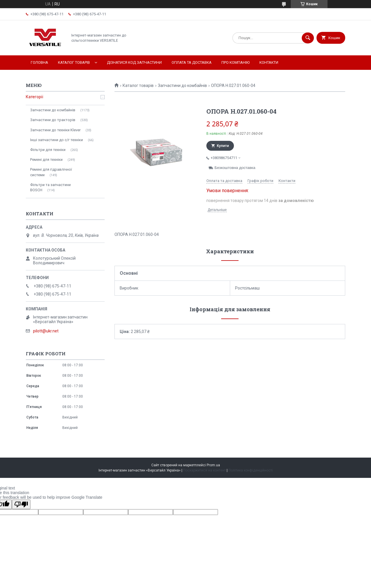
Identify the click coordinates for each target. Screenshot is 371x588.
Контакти (269, 62)
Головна (39, 62)
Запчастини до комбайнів (182, 85)
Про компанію (235, 62)
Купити (223, 146)
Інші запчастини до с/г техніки (57, 140)
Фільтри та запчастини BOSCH (50, 187)
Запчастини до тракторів (53, 120)
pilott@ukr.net (46, 331)
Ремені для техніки (46, 160)
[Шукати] (308, 38)
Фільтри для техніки (48, 150)
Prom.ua (213, 465)
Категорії (34, 97)
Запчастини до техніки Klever (55, 130)
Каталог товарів (74, 62)
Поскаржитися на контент (204, 470)
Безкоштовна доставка (235, 168)
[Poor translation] (21, 504)
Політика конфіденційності (251, 470)
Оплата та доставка (192, 62)
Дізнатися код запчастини (134, 62)
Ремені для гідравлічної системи (51, 172)
